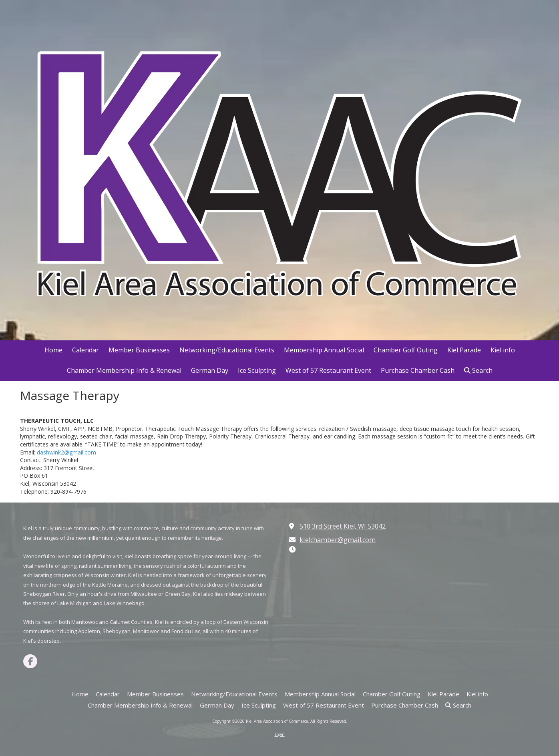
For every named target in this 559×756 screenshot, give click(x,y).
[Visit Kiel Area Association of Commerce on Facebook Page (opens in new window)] (30, 661)
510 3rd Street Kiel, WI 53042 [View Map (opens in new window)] (343, 526)
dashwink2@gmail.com (66, 452)
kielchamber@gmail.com (338, 540)
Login (280, 734)
